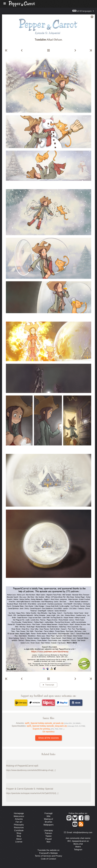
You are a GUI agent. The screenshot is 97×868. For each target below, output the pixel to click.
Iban (48, 842)
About (19, 839)
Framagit (48, 813)
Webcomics (19, 816)
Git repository (48, 732)
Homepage (19, 813)
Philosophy (19, 825)
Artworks (19, 819)
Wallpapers (48, 825)
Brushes (49, 822)
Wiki (48, 816)
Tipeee (48, 836)
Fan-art (19, 822)
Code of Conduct (48, 859)
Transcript (50, 685)
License (19, 842)
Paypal (49, 839)
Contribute (19, 830)
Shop (19, 833)
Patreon (48, 833)
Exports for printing (49, 729)
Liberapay (48, 830)
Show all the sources (48, 738)
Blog (19, 836)
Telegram (78, 850)
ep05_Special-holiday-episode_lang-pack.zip (56, 726)
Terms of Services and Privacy (48, 856)
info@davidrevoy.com (83, 832)
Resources (19, 828)
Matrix (78, 847)
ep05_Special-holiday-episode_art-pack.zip (53, 723)
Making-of (48, 819)
